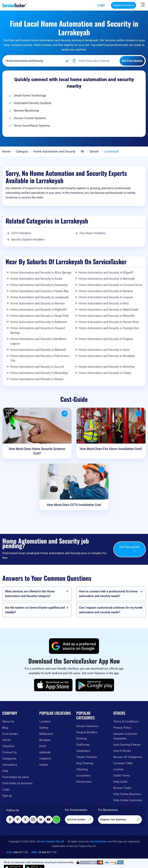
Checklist (8, 746)
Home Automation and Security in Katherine (38, 322)
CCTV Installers (21, 233)
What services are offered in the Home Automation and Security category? (30, 594)
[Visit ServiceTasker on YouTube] (49, 820)
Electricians (84, 782)
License (118, 769)
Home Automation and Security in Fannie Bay (39, 291)
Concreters (83, 776)
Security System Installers (28, 240)
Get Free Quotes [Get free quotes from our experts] (79, 820)
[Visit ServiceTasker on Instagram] (33, 820)
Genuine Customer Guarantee (125, 736)
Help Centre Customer (128, 800)
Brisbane (45, 740)
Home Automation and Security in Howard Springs (37, 330)
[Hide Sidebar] (143, 4)
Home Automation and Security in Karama (106, 291)
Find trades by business (17, 783)
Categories (9, 759)
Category (22, 152)
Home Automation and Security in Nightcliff (38, 310)
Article (7, 740)
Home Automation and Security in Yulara (105, 373)
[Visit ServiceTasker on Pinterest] (18, 820)
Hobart (44, 765)
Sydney (44, 728)
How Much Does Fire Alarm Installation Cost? (111, 449)
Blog (5, 728)
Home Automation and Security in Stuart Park (40, 316)
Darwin (94, 152)
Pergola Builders (87, 732)
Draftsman (83, 745)
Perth (43, 746)
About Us (8, 721)
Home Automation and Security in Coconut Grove (110, 285)
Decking (82, 738)
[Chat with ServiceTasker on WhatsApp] (56, 820)
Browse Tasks (122, 788)
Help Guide (120, 782)
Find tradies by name (16, 777)
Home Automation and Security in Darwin (37, 379)
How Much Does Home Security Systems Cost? (37, 451)
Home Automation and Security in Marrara (37, 303)
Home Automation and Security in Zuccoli (37, 367)
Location (45, 721)
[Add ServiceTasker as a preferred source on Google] (74, 646)
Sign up (7, 796)
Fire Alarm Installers (93, 233)
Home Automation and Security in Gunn (104, 350)
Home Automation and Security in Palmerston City (40, 358)
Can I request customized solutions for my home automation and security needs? (111, 610)
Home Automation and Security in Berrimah (107, 279)
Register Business (124, 5)
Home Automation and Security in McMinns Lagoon (38, 341)
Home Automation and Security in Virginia (106, 339)
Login (101, 5)
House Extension (87, 726)
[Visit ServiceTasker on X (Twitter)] (25, 820)
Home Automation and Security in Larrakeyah (39, 297)
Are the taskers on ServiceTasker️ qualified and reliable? (35, 610)
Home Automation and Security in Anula (36, 279)
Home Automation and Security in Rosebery (107, 356)
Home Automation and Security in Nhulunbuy (39, 373)
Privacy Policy (122, 728)
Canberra (45, 759)
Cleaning (82, 769)
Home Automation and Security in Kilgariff (106, 273)
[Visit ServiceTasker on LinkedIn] (41, 820)
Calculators (10, 765)
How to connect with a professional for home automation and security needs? (108, 594)
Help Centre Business (127, 794)
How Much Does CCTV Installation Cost (74, 505)
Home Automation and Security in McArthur (107, 367)
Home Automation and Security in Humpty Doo (109, 328)
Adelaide (45, 752)
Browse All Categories (128, 757)
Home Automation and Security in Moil (104, 303)
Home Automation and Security (54, 152)
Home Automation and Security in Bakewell (38, 350)
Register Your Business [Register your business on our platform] (120, 820)
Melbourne (46, 734)
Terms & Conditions (126, 721)
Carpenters (83, 751)
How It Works (122, 751)
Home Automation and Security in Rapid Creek (108, 310)
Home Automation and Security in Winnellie (107, 316)
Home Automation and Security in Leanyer (106, 297)
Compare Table (123, 763)
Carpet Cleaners (87, 757)
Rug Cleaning (85, 763)
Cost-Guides (10, 734)
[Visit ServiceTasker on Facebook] (10, 820)
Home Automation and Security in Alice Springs (41, 273)
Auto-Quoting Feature (127, 745)
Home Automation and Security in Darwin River (109, 322)
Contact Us (10, 752)
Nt (83, 152)
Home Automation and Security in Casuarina (39, 285)
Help (5, 771)
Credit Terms (122, 776)
